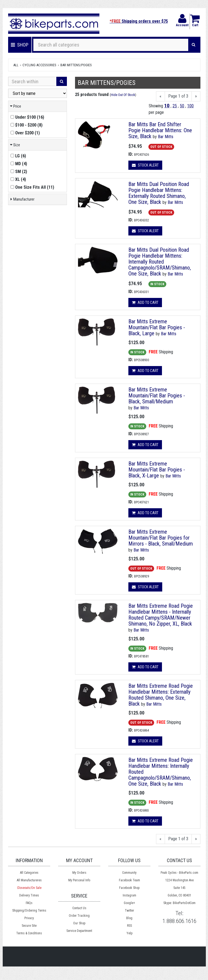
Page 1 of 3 (178, 96)
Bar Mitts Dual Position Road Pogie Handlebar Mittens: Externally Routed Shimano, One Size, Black (159, 193)
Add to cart (145, 303)
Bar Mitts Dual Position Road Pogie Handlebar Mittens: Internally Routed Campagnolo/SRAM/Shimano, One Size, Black (160, 262)
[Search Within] (32, 81)
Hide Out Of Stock (123, 95)
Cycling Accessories (39, 65)
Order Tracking (79, 916)
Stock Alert (145, 165)
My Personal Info (79, 880)
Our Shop (79, 923)
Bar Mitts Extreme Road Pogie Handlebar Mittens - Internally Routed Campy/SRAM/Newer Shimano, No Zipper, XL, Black (161, 615)
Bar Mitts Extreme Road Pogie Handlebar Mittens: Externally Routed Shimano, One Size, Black (161, 695)
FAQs (29, 903)
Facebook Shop (129, 888)
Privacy (29, 918)
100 (190, 106)
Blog (129, 918)
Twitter (129, 911)
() (27, 117)
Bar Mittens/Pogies (76, 65)
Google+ (129, 903)
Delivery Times (29, 895)
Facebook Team (129, 880)
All (16, 65)
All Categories (29, 873)
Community (129, 873)
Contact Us (79, 908)
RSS (129, 926)
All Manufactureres (29, 880)
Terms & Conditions (29, 933)
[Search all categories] (111, 45)
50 (182, 106)
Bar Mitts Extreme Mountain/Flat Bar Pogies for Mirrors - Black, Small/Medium (161, 538)
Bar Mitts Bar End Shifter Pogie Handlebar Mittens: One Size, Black (160, 130)
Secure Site (29, 926)
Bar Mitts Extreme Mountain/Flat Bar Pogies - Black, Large (157, 327)
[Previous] (160, 96)
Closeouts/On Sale (29, 888)
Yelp (129, 933)
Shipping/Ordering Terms (29, 911)
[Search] (194, 45)
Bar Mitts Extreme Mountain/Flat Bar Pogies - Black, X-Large (157, 470)
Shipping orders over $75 (139, 21)
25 (175, 106)
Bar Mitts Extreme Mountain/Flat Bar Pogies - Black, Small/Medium (157, 396)
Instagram (129, 895)
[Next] (196, 96)
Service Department (79, 931)
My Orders (79, 873)
